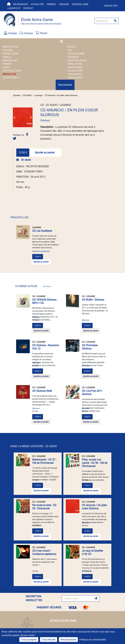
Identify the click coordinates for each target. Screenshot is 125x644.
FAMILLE (7, 57)
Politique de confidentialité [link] (93, 640)
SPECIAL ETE (9, 74)
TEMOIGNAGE (75, 74)
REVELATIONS (75, 64)
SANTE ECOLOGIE (12, 71)
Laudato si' (14, 8)
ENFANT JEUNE (11, 54)
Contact (28, 8)
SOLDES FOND (75, 71)
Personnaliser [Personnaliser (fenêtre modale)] (68, 640)
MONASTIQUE (10, 60)
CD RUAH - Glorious (93, 300)
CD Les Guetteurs (42, 231)
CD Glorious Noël (42, 391)
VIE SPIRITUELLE (11, 78)
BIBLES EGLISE (10, 47)
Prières (51, 4)
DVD (70, 50)
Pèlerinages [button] (20, 4)
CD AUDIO (8, 50)
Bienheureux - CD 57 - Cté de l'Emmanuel (44, 461)
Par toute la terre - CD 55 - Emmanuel (44, 507)
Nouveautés (65, 85)
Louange (38, 95)
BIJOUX (72, 47)
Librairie (64, 4)
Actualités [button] (37, 4)
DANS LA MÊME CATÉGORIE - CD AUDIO (34, 446)
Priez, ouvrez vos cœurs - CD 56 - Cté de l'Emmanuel (95, 463)
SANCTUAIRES (75, 67)
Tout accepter (29, 640)
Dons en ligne (80, 4)
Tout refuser (49, 640)
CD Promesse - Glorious (90, 347)
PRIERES (7, 64)
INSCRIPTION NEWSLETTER (34, 598)
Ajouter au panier (45, 152)
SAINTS (6, 67)
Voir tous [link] (47, 286)
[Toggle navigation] (62, 42)
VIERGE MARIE (75, 78)
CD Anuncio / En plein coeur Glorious (61, 95)
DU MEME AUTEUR (33, 286)
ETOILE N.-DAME (76, 54)
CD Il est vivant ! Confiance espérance (44, 552)
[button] (14, 117)
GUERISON (73, 57)
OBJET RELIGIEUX (77, 60)
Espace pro (111, 6)
